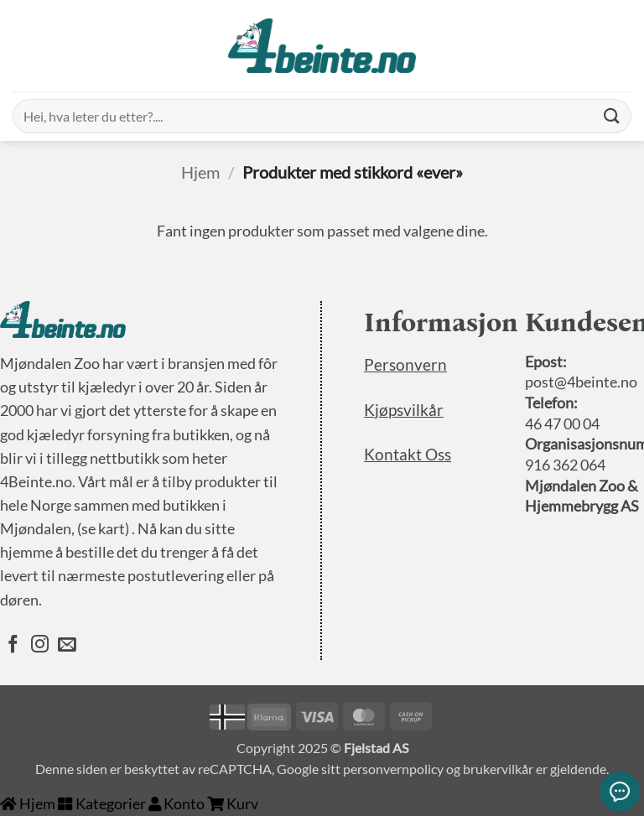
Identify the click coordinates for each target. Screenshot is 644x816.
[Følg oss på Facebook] (13, 646)
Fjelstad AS (376, 748)
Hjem (200, 172)
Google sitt (309, 769)
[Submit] (612, 116)
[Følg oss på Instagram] (40, 646)
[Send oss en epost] (67, 646)
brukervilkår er (505, 769)
